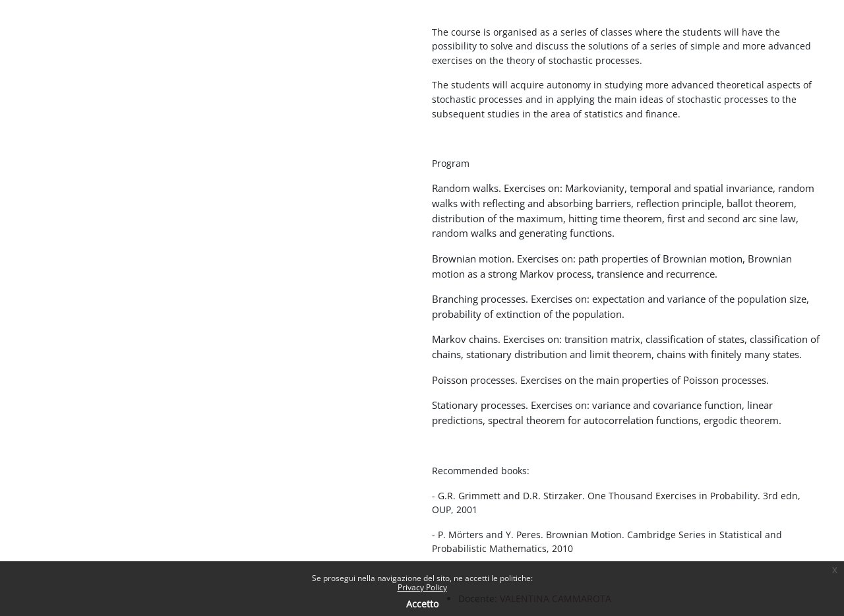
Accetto (422, 604)
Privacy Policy (422, 587)
